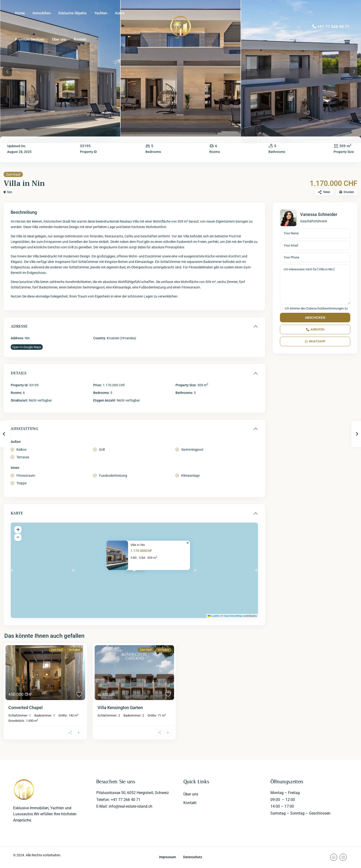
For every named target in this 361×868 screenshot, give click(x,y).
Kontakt (80, 39)
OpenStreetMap (233, 616)
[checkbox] (282, 309)
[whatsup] (334, 857)
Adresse (19, 326)
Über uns (59, 39)
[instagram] (343, 857)
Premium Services (30, 39)
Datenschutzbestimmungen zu (327, 308)
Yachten (101, 13)
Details (19, 373)
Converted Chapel (26, 708)
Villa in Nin (138, 545)
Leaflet (213, 616)
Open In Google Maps (27, 347)
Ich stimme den (316, 309)
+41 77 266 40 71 (333, 26)
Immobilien (42, 13)
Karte (17, 513)
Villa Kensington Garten (120, 708)
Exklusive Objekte (72, 13)
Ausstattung (24, 429)
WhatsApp (315, 341)
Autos (120, 13)
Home (20, 13)
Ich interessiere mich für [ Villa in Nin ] (315, 285)
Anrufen (315, 329)
